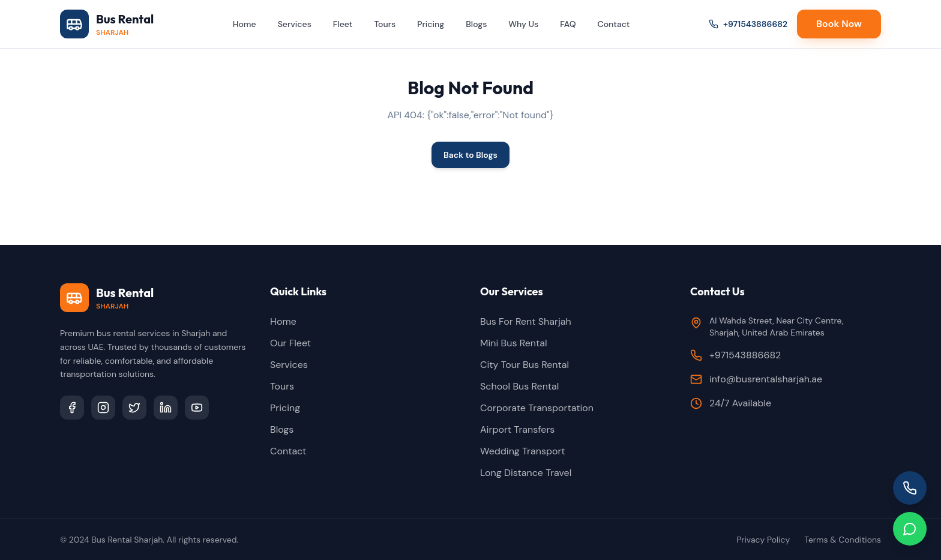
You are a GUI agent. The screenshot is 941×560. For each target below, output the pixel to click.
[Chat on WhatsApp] (910, 529)
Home (245, 24)
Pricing (431, 24)
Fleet (343, 24)
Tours (385, 24)
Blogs (476, 24)
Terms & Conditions (843, 540)
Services (295, 24)
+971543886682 (748, 24)
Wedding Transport (523, 451)
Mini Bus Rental (514, 343)
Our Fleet (290, 343)
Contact (614, 24)
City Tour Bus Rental (525, 365)
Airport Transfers (517, 429)
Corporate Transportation (537, 408)
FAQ (568, 24)
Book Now (839, 24)
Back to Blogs (470, 155)
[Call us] (910, 488)
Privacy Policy (763, 540)
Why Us (523, 24)
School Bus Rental (519, 386)
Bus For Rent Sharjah (526, 321)
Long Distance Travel (526, 473)
